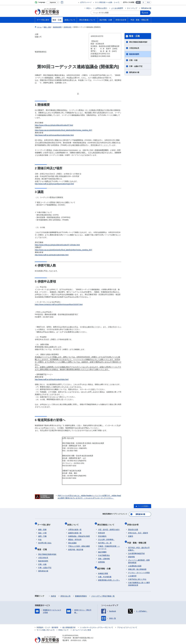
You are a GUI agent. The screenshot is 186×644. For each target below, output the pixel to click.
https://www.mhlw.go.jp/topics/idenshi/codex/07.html (54, 125)
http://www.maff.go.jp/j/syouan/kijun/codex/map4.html (54, 184)
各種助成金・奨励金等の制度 (79, 533)
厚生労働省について (107, 523)
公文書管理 (132, 571)
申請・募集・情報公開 (138, 539)
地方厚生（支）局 (105, 540)
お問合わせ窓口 (101, 8)
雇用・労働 (42, 533)
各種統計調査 (103, 569)
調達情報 (131, 552)
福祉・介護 (42, 530)
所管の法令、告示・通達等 (138, 530)
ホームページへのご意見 (82, 625)
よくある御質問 (117, 8)
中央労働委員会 (104, 553)
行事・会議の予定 (136, 66)
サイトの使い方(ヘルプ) (45, 625)
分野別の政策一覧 (75, 527)
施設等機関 (102, 549)
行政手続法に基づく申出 (137, 575)
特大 (149, 2)
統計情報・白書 (105, 565)
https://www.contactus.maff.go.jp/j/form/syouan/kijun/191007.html (59, 304)
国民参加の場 (146, 8)
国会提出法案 (133, 527)
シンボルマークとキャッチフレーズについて (96, 623)
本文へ (89, 8)
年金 (40, 537)
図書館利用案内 (81, 591)
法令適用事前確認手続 (136, 549)
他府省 (53, 591)
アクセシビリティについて (127, 623)
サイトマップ (132, 8)
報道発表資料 (134, 54)
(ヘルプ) (117, 2)
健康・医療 (42, 527)
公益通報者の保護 (135, 561)
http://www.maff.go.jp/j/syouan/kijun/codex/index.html (54, 135)
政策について (74, 523)
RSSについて (64, 625)
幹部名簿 (101, 530)
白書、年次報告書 (105, 572)
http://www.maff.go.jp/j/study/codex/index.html (52, 255)
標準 (138, 2)
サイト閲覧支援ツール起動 (104, 2)
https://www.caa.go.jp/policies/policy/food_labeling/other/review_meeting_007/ (64, 130)
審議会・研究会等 (75, 537)
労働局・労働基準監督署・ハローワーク (109, 545)
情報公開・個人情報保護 (137, 565)
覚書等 (131, 533)
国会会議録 (72, 540)
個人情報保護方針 (69, 623)
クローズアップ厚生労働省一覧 (103, 591)
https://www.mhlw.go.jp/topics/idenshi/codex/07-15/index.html (57, 245)
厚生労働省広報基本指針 (138, 42)
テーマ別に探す (45, 523)
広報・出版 (133, 60)
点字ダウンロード (86, 2)
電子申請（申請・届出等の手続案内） (139, 544)
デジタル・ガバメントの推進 (139, 568)
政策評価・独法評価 (76, 547)
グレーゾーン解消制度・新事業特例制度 (139, 557)
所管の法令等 (134, 523)
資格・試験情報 (104, 556)
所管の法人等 (65, 591)
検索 (147, 13)
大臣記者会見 (134, 48)
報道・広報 (134, 36)
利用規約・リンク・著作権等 (47, 623)
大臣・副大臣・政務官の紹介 (109, 527)
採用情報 (101, 559)
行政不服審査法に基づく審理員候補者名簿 (139, 579)
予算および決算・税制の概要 (79, 543)
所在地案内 (102, 533)
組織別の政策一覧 (75, 530)
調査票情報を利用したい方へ (109, 575)
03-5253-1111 (76, 636)
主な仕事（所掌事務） (106, 537)
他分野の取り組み (45, 540)
